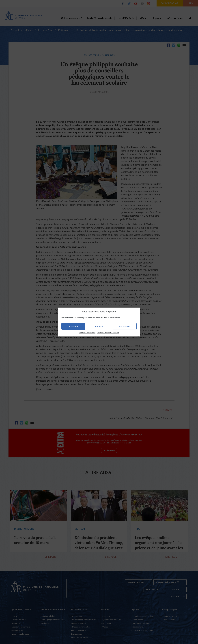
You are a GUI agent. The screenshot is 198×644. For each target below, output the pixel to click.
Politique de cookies (87, 333)
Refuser (99, 326)
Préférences (125, 326)
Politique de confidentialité (108, 333)
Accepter (73, 326)
